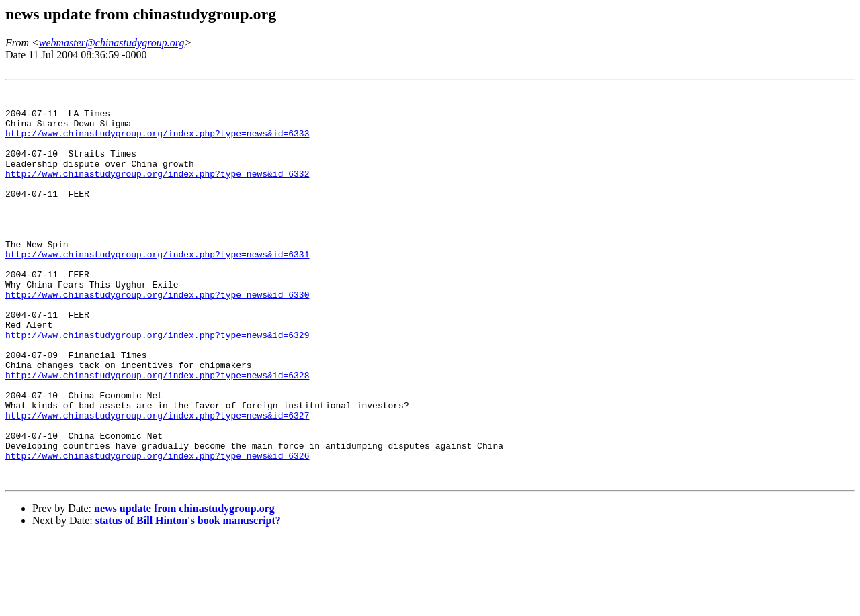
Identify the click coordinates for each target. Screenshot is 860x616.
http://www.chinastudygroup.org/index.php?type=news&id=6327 (157, 482)
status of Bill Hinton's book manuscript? (188, 599)
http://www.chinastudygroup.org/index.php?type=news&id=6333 (157, 143)
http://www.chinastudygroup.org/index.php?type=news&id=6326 (157, 530)
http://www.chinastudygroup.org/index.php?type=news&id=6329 (157, 385)
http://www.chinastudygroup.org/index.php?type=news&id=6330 (157, 337)
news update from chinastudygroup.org (184, 587)
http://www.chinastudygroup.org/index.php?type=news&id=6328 (157, 433)
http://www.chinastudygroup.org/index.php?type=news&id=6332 (157, 191)
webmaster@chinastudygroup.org (112, 43)
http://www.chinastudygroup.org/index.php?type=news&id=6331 (157, 288)
